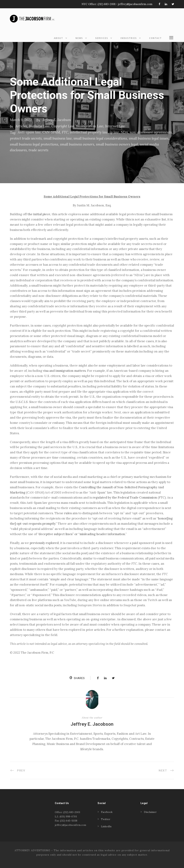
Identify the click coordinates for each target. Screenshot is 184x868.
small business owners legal (117, 144)
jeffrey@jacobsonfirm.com (135, 4)
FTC (65, 132)
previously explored (44, 543)
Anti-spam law (29, 132)
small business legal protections (34, 144)
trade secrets (38, 150)
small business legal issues (149, 138)
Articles (21, 126)
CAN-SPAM (51, 132)
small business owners (77, 144)
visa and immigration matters (64, 371)
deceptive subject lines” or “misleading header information (82, 534)
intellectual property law (89, 132)
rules (68, 513)
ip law (114, 132)
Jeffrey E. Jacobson (57, 120)
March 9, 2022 (21, 120)
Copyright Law (63, 126)
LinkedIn (106, 826)
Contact (155, 38)
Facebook (107, 812)
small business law (58, 138)
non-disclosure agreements (151, 132)
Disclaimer (150, 812)
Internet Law (115, 126)
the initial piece (39, 214)
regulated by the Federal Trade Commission (125, 497)
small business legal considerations (100, 138)
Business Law (39, 126)
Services (102, 38)
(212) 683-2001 (106, 4)
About (58, 38)
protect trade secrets (26, 138)
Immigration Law (90, 126)
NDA (124, 132)
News (79, 38)
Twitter (106, 819)
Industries (129, 38)
